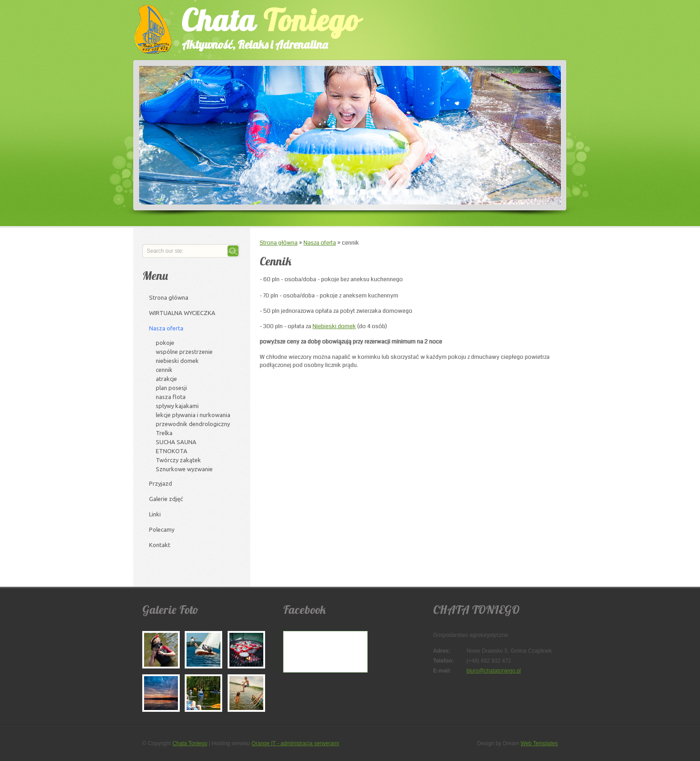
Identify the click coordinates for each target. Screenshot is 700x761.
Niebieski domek (334, 326)
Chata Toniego (190, 743)
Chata (262, 26)
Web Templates (539, 743)
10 (417, 192)
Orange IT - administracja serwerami (295, 743)
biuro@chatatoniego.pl (494, 671)
